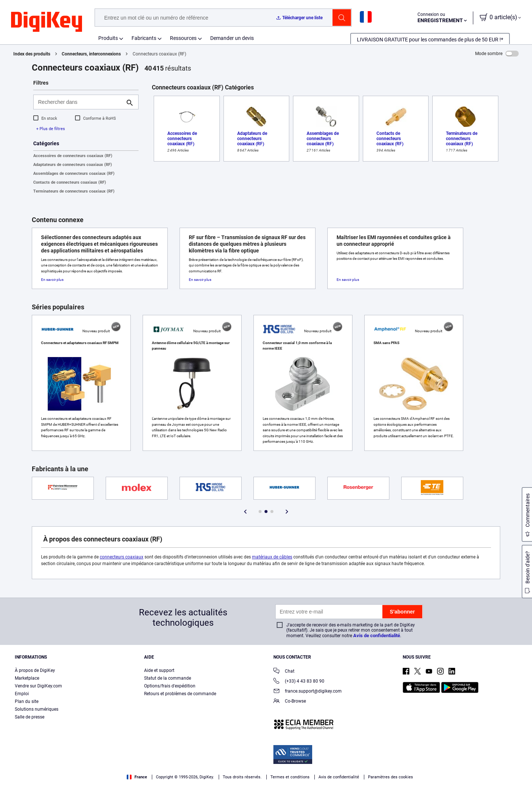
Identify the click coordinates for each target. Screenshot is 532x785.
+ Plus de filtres (51, 129)
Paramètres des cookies (391, 777)
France (137, 777)
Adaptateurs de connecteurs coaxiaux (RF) (73, 165)
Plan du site (27, 701)
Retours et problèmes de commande (180, 694)
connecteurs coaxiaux (122, 557)
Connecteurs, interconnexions (91, 54)
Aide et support (159, 670)
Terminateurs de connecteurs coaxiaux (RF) (74, 191)
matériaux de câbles (272, 557)
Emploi (22, 694)
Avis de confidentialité (377, 636)
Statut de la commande (168, 678)
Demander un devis (232, 38)
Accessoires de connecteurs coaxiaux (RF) (73, 156)
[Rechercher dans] (80, 102)
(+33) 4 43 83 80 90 (299, 682)
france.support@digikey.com (308, 692)
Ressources (183, 38)
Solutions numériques (37, 709)
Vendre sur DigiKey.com (38, 686)
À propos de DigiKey (35, 670)
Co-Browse (290, 702)
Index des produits (32, 54)
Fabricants (144, 38)
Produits (108, 38)
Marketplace (27, 678)
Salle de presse (30, 717)
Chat (284, 672)
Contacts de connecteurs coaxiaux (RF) (70, 182)
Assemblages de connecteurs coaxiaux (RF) (74, 174)
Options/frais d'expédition (170, 686)
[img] (47, 22)
